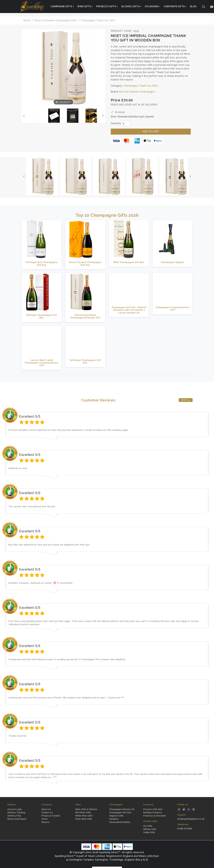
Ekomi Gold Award (17, 819)
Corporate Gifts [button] (174, 6)
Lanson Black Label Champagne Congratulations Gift (42, 363)
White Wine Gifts (84, 816)
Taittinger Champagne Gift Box (85, 361)
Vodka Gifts (149, 832)
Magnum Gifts (116, 816)
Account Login (15, 809)
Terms (45, 819)
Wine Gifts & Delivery (86, 809)
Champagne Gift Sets (120, 812)
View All (186, 400)
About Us (46, 809)
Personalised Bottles (120, 822)
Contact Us (47, 812)
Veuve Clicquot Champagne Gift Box (85, 263)
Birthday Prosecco (153, 812)
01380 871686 (185, 829)
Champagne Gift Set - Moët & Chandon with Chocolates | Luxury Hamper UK (129, 310)
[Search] (204, 7)
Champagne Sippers (172, 262)
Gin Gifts (148, 826)
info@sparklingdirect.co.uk (191, 819)
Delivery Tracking (16, 812)
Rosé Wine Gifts (84, 819)
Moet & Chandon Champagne (137, 92)
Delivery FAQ (14, 816)
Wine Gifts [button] (84, 6)
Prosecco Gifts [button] (106, 6)
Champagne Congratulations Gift (173, 309)
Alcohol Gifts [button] (130, 6)
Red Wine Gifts (83, 812)
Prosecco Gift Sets (153, 809)
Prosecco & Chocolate (155, 816)
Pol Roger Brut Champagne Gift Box (42, 263)
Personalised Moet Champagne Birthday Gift (85, 316)
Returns (45, 822)
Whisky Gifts (150, 829)
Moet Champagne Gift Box (129, 262)
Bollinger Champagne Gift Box (42, 316)
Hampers (114, 819)
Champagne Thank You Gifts (141, 86)
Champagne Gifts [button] (61, 6)
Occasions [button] (152, 6)
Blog (193, 6)
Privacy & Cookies (51, 816)
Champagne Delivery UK (122, 809)
